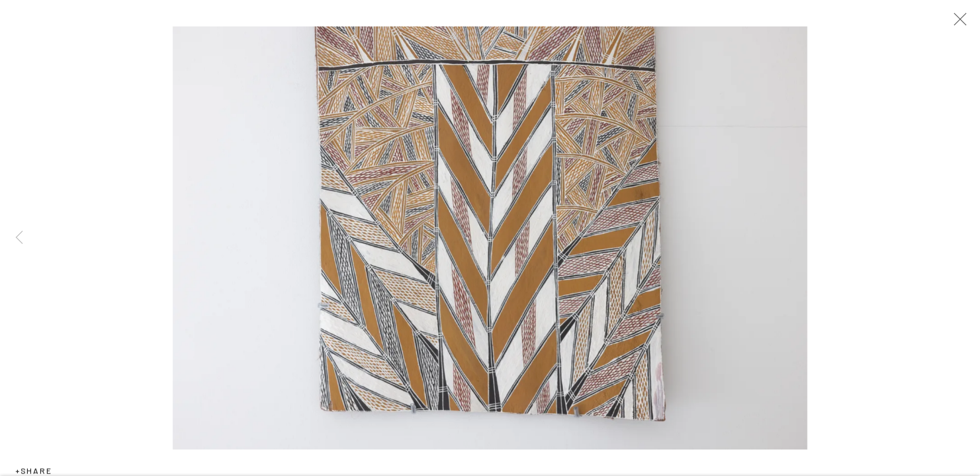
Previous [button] (19, 238)
